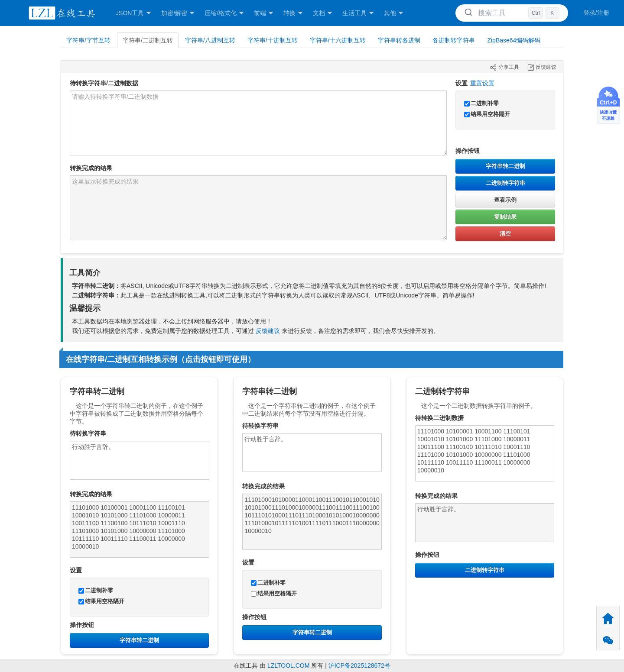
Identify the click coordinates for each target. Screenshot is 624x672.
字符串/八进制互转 (210, 40)
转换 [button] (293, 13)
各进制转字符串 (454, 40)
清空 (505, 234)
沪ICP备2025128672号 (359, 666)
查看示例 (505, 200)
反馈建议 (268, 331)
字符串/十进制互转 (273, 40)
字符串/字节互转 (88, 40)
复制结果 (505, 217)
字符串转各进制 (399, 40)
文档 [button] (323, 13)
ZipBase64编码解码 (514, 40)
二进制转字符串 (505, 183)
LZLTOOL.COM (289, 666)
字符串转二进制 (505, 166)
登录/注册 (596, 13)
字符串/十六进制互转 (338, 40)
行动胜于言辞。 (140, 460)
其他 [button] (394, 13)
